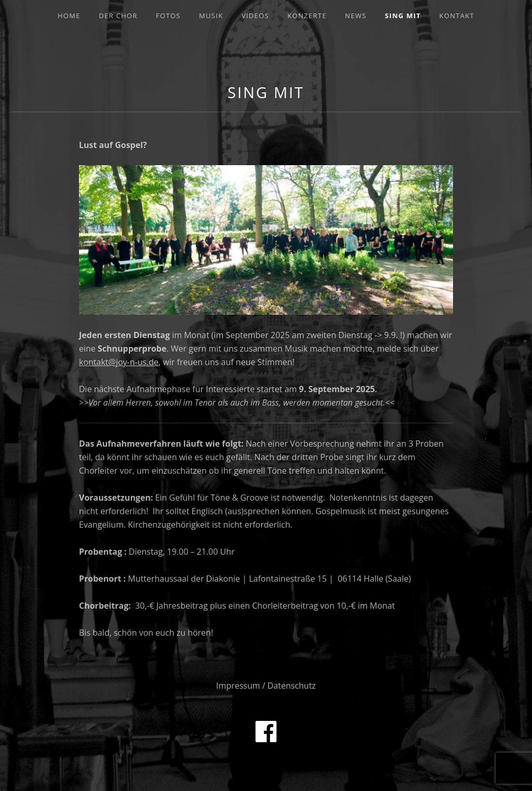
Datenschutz (292, 686)
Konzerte (307, 16)
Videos (255, 16)
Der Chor (118, 16)
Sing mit (403, 16)
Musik (211, 16)
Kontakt (457, 16)
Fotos (168, 16)
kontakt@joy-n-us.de (119, 362)
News (356, 16)
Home (69, 16)
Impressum (238, 686)
